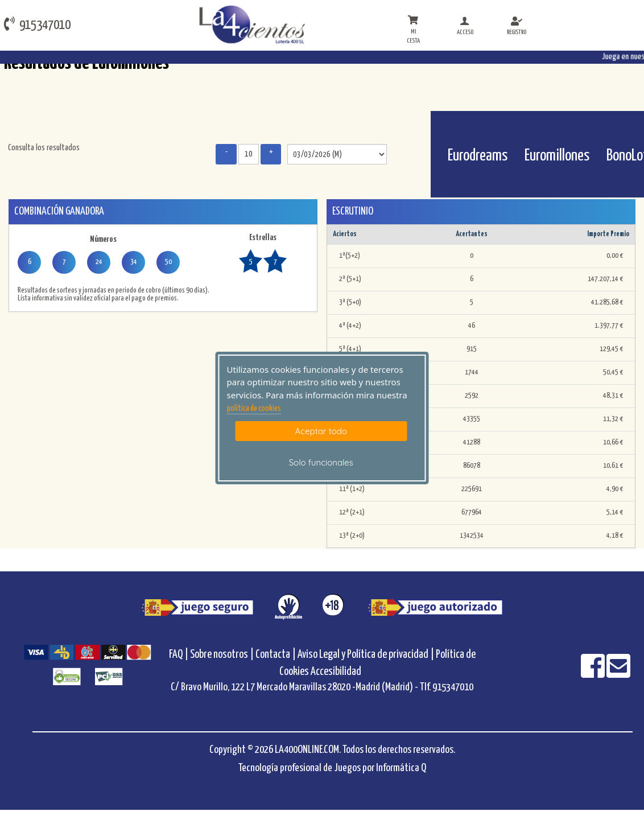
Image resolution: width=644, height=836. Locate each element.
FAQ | (179, 655)
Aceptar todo (321, 431)
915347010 (37, 24)
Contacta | (276, 655)
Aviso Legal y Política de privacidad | (367, 655)
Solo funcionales (321, 462)
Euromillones (557, 156)
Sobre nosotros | (222, 655)
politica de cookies (254, 409)
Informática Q (401, 768)
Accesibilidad (336, 672)
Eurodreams (478, 156)
